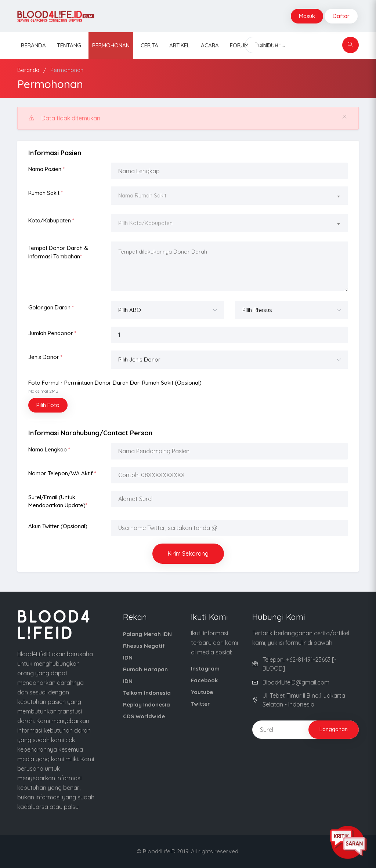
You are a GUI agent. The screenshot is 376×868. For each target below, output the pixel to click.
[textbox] (229, 196)
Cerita (149, 45)
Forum (239, 45)
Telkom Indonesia (147, 693)
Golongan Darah (51, 307)
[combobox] (229, 197)
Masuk (307, 16)
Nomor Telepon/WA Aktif (62, 473)
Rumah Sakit (46, 193)
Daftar (341, 16)
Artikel (180, 45)
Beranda (33, 45)
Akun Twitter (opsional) (58, 526)
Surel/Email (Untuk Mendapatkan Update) (58, 501)
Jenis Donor (45, 357)
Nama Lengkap (49, 449)
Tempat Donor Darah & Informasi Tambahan (58, 252)
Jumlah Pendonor (52, 333)
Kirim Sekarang (188, 553)
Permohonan (111, 45)
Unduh (269, 45)
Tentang (69, 45)
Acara (210, 45)
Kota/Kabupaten (51, 220)
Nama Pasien (46, 169)
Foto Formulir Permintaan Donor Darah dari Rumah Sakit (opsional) (115, 387)
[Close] (344, 117)
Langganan (334, 729)
